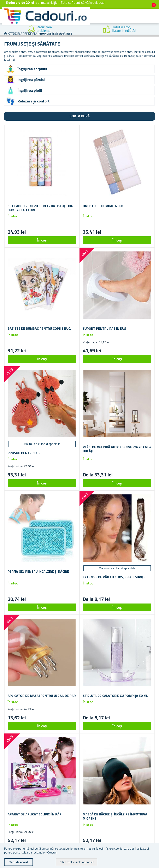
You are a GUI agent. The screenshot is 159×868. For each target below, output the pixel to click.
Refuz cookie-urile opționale (76, 862)
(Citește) (51, 852)
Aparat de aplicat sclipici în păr (35, 814)
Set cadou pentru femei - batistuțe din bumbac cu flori (40, 208)
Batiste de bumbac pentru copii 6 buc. (39, 329)
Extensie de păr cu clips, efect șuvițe (114, 577)
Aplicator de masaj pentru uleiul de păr (42, 696)
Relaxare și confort (34, 101)
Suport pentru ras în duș (104, 329)
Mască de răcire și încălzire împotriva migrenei (115, 816)
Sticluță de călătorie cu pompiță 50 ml (115, 696)
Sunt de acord (19, 862)
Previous (3, 29)
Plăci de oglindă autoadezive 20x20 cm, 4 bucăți (117, 449)
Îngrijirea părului (31, 80)
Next (156, 29)
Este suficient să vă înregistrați (83, 2)
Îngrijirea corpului (32, 69)
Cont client (121, 21)
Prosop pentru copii (25, 453)
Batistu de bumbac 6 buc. (104, 206)
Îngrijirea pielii (30, 90)
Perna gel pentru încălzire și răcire (38, 572)
